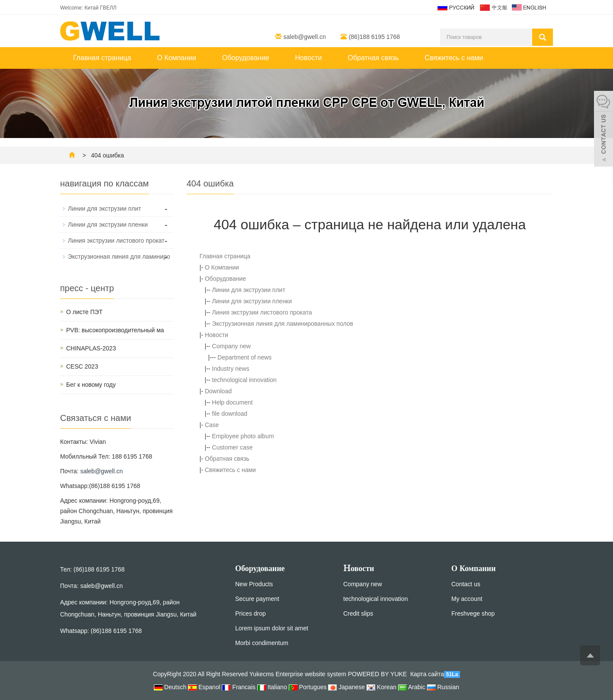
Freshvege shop (473, 613)
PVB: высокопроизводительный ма (115, 330)
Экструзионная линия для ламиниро (119, 257)
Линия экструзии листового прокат (116, 241)
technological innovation (244, 380)
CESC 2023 (82, 366)
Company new (231, 346)
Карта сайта (427, 674)
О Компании (176, 58)
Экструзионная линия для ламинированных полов (283, 324)
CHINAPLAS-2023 (91, 348)
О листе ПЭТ (84, 312)
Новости (309, 58)
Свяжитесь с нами (454, 58)
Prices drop (251, 613)
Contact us (466, 584)
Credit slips (358, 613)
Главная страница (102, 58)
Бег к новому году (91, 385)
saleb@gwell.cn (305, 37)
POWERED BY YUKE (378, 674)
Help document (232, 402)
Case (212, 425)
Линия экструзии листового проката (262, 312)
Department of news (244, 357)
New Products (254, 584)
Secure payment (257, 599)
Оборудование (246, 58)
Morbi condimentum (262, 643)
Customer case (232, 447)
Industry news (230, 369)
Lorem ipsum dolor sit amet (272, 628)
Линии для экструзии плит (248, 290)
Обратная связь (373, 58)
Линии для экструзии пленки (252, 301)
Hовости (359, 568)
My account (467, 599)
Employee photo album (243, 436)
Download (218, 391)
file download (230, 414)
